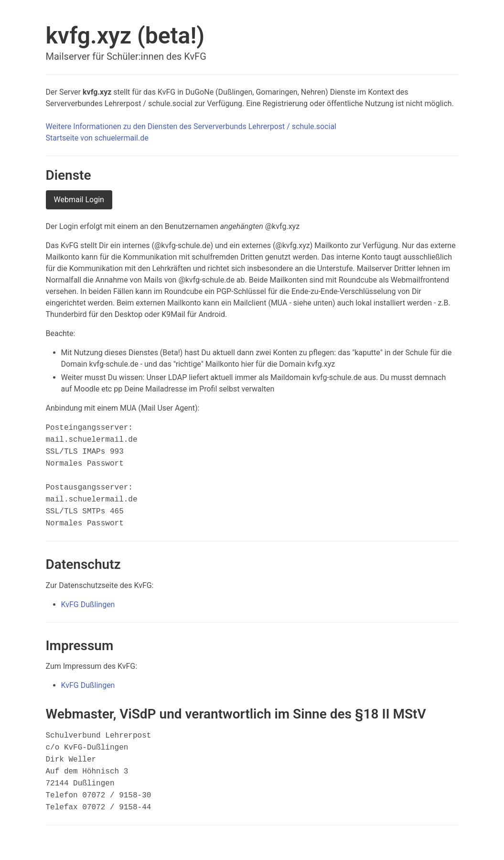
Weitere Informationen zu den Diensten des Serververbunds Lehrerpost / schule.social (191, 126)
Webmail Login (79, 200)
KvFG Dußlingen (88, 604)
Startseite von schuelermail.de (97, 138)
